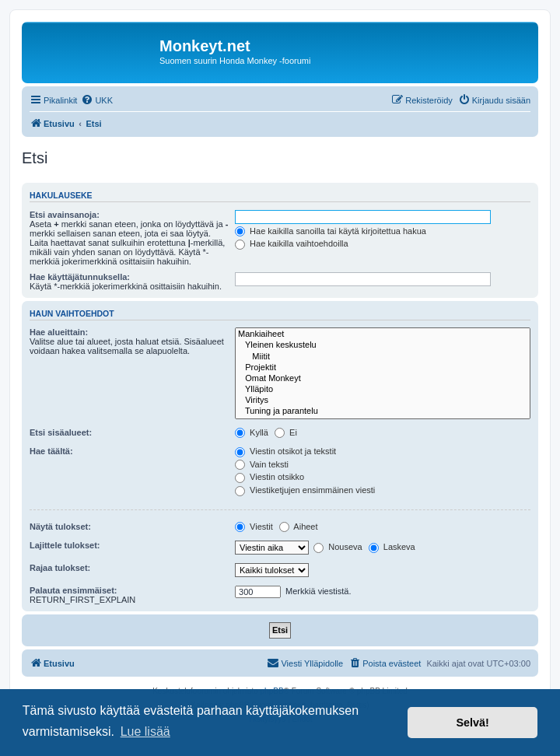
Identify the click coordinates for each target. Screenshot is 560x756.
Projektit (383, 368)
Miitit (383, 357)
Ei (286, 432)
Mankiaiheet (383, 334)
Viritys (383, 401)
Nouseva (338, 547)
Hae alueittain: (59, 332)
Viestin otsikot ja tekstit (285, 451)
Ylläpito (383, 390)
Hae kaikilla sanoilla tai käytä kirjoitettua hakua (331, 231)
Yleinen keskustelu (383, 345)
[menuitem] (97, 100)
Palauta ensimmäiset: (73, 590)
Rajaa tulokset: (60, 568)
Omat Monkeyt (383, 379)
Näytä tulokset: (60, 527)
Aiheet (299, 527)
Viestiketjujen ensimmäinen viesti (305, 490)
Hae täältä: (51, 451)
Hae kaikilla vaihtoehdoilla (292, 243)
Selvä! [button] (472, 723)
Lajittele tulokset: (65, 545)
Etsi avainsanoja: (65, 215)
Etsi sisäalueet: (61, 432)
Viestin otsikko (269, 477)
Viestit (254, 527)
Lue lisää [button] (145, 731)
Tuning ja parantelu (383, 411)
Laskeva (392, 547)
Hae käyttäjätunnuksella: (80, 277)
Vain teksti (262, 464)
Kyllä (252, 432)
